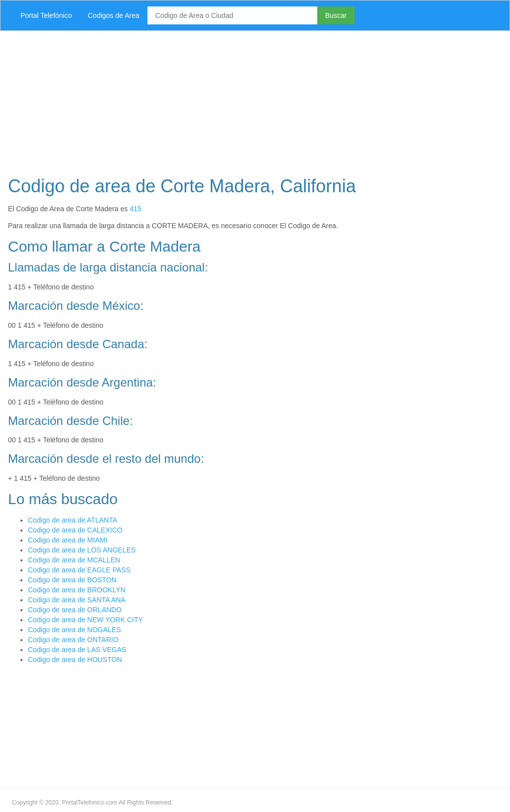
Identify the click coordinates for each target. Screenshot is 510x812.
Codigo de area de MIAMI (68, 540)
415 (135, 209)
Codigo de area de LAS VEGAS (77, 650)
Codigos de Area (114, 15)
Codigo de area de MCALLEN (74, 560)
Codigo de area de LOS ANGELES (82, 550)
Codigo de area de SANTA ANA (77, 600)
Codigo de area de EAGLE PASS (79, 570)
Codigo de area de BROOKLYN (77, 590)
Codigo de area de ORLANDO (75, 610)
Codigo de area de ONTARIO (73, 640)
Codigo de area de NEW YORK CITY (85, 620)
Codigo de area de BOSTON (72, 580)
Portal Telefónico (46, 15)
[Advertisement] (255, 101)
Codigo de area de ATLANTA (72, 520)
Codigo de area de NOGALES (74, 630)
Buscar (336, 15)
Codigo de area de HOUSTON (75, 660)
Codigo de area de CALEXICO (75, 530)
